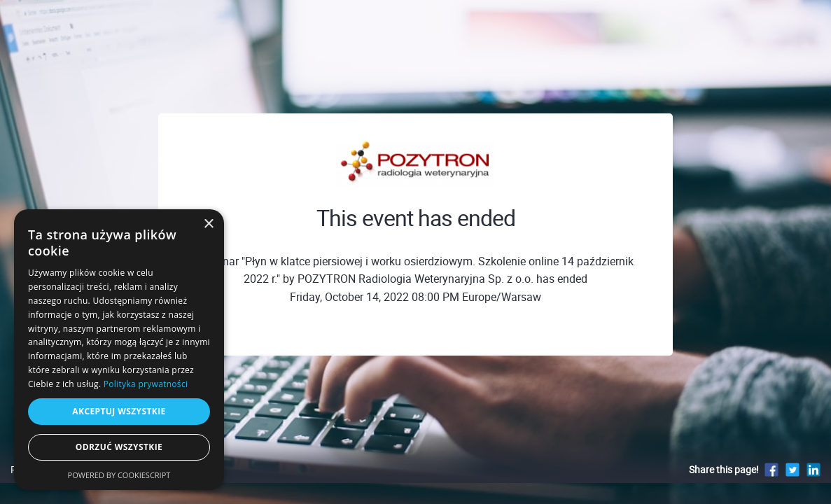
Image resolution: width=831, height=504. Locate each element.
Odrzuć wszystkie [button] (119, 447)
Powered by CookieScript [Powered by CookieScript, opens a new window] (119, 475)
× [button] (208, 224)
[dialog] (119, 350)
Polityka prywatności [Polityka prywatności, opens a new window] (146, 384)
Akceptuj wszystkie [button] (119, 411)
